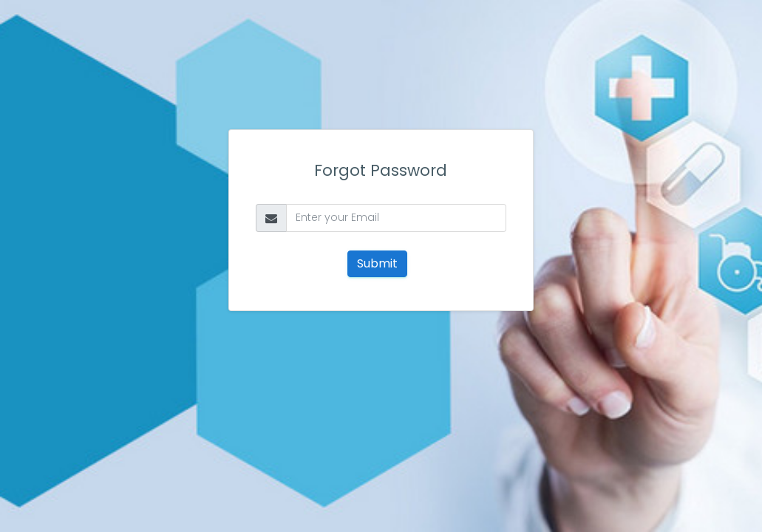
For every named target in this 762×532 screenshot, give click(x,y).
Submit (377, 263)
